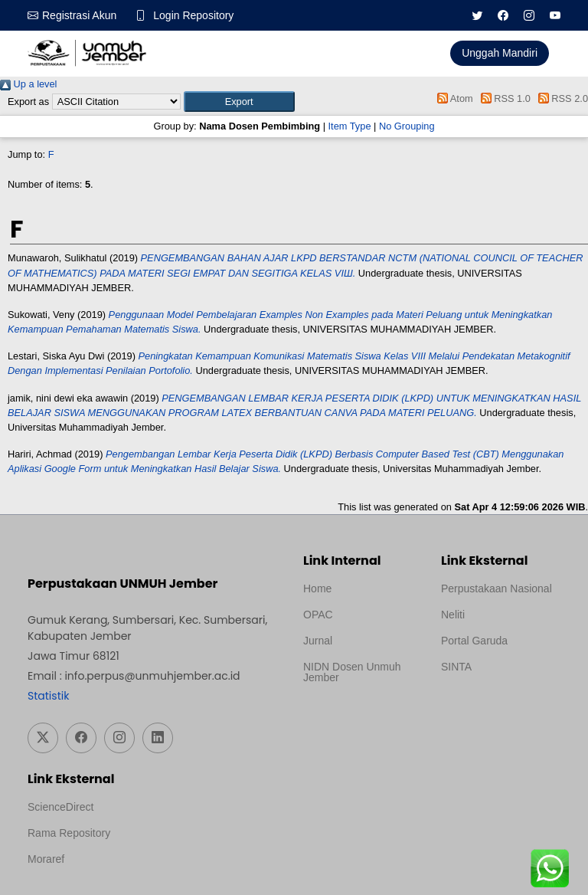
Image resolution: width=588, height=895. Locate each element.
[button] (239, 102)
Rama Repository (69, 833)
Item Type (350, 126)
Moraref (46, 859)
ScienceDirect (60, 807)
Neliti (453, 615)
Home (317, 588)
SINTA (456, 667)
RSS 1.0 (503, 98)
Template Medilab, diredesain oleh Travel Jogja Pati (493, 703)
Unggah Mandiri (500, 53)
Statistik (48, 696)
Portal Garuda (474, 641)
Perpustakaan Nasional (497, 588)
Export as (28, 102)
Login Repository (193, 15)
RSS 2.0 (560, 98)
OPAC (318, 615)
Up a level (28, 84)
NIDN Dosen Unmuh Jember (352, 672)
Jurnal (318, 641)
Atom (453, 98)
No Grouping (407, 126)
